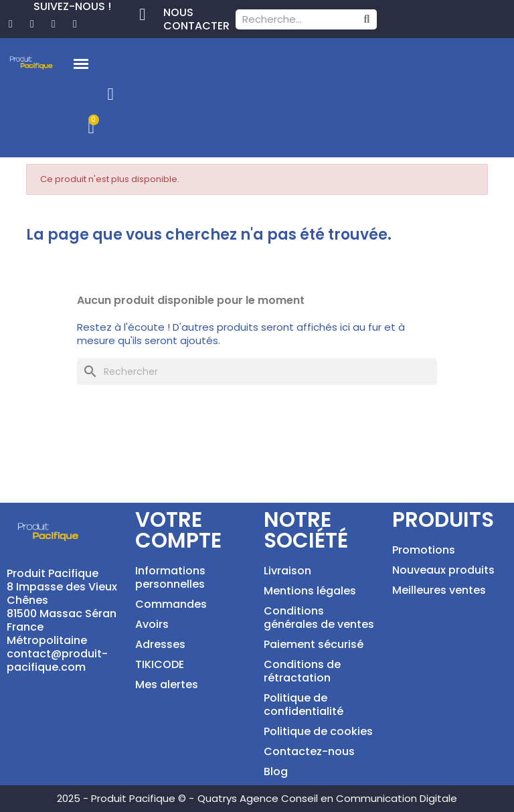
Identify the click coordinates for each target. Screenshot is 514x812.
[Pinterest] (32, 24)
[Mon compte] (111, 94)
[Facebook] (11, 24)
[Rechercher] (257, 372)
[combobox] (291, 19)
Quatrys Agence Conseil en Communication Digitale (327, 798)
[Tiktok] (75, 24)
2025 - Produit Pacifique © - (125, 798)
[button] (81, 64)
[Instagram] (54, 24)
